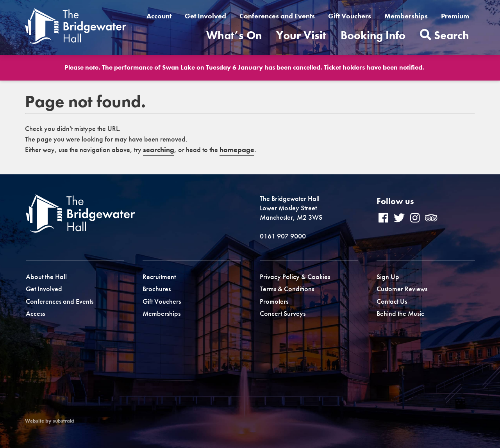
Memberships (406, 16)
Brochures (157, 289)
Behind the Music (400, 313)
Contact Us (392, 301)
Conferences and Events (277, 16)
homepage (237, 150)
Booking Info (373, 35)
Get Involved (205, 16)
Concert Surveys (283, 313)
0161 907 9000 (283, 236)
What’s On (234, 35)
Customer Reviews (402, 289)
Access (35, 313)
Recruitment (159, 277)
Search (445, 35)
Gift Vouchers (350, 16)
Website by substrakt (50, 421)
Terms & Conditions (287, 289)
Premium (455, 16)
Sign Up (388, 277)
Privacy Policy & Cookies (295, 277)
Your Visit (301, 35)
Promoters (274, 301)
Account (159, 16)
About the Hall (46, 277)
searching (159, 150)
